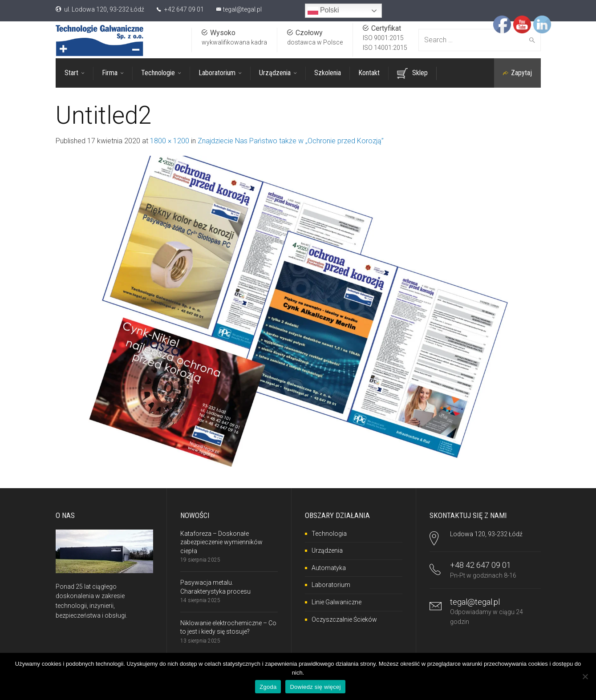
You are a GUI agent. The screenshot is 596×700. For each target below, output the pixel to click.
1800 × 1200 (170, 141)
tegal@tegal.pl (242, 9)
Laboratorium (331, 585)
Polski (323, 11)
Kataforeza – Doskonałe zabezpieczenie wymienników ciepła (221, 542)
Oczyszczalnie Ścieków (344, 619)
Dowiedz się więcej (315, 687)
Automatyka (329, 568)
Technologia (329, 534)
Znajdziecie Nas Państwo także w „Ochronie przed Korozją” (291, 141)
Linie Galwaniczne (337, 602)
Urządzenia (327, 550)
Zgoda (268, 687)
